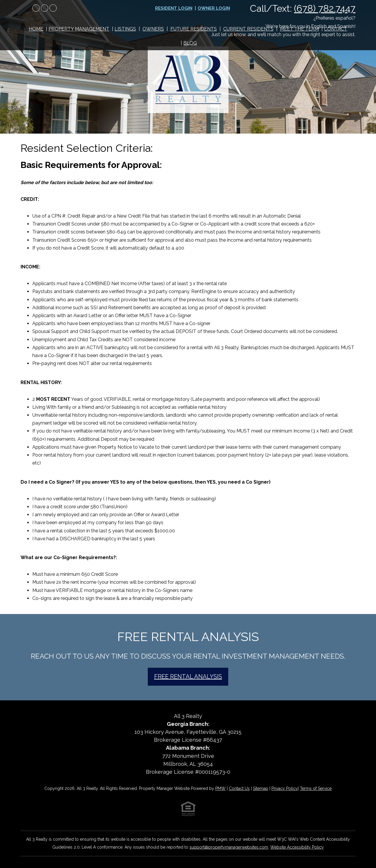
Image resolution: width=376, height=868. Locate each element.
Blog (190, 43)
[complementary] (333, 836)
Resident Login (174, 8)
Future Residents (194, 29)
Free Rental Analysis (188, 677)
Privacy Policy (285, 788)
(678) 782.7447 (325, 8)
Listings (125, 29)
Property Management (79, 29)
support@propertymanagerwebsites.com (229, 847)
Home (36, 29)
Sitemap (261, 788)
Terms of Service (316, 788)
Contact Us (239, 788)
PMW (220, 788)
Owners (153, 29)
